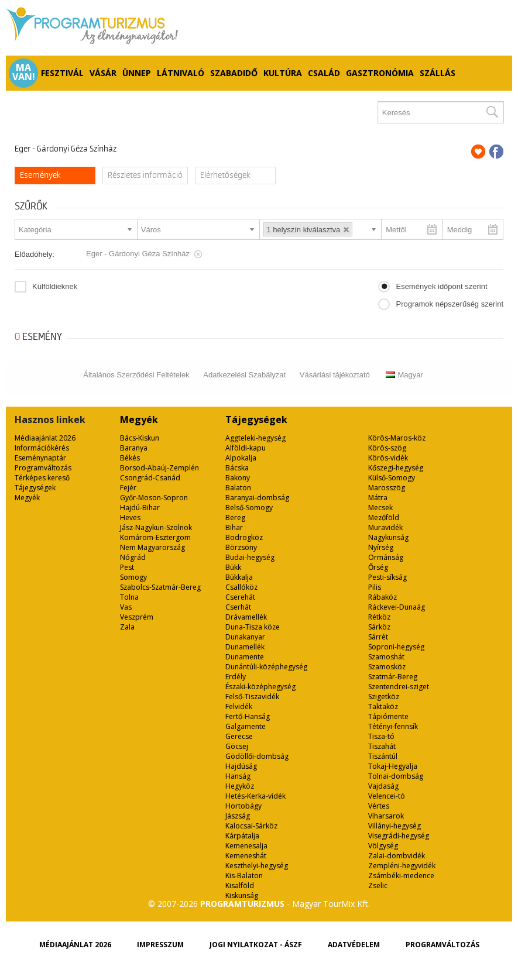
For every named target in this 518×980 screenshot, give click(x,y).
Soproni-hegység (396, 647)
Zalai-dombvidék (397, 856)
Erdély (236, 677)
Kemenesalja (246, 846)
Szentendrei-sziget (399, 687)
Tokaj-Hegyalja (393, 766)
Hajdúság (241, 766)
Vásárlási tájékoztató (335, 375)
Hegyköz (240, 786)
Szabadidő (234, 73)
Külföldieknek (55, 286)
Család (324, 73)
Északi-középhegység (260, 687)
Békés (130, 458)
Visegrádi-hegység (399, 836)
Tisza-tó (381, 736)
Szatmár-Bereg (393, 677)
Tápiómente (388, 716)
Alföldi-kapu (246, 448)
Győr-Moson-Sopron (154, 498)
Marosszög (387, 488)
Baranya (134, 448)
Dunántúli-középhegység (266, 667)
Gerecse (239, 736)
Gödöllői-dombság (257, 756)
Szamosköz (387, 667)
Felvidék (239, 706)
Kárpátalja (242, 836)
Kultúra (283, 73)
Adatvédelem (354, 945)
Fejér (128, 488)
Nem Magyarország (152, 547)
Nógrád (133, 557)
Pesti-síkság (387, 577)
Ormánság (386, 557)
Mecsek (380, 508)
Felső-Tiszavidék (252, 697)
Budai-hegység (250, 557)
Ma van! (24, 72)
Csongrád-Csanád (150, 478)
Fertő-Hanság (248, 716)
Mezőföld (384, 517)
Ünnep (137, 73)
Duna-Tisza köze (253, 627)
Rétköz (379, 617)
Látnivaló (181, 73)
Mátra (378, 498)
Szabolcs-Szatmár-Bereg (160, 587)
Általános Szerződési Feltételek (136, 375)
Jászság (238, 816)
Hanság (238, 776)
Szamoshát (386, 657)
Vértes (379, 806)
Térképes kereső (42, 478)
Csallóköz (241, 587)
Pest (127, 567)
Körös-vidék (388, 458)
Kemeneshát (246, 856)
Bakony (238, 478)
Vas (126, 607)
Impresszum (160, 945)
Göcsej (237, 746)
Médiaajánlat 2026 (45, 438)
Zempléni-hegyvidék (402, 866)
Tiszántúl (383, 756)
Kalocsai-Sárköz (251, 826)
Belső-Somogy (249, 508)
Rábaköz (383, 597)
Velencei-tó (387, 796)
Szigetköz (384, 697)
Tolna (129, 597)
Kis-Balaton (244, 876)
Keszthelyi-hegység (257, 866)
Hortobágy (243, 806)
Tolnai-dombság (396, 776)
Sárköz (379, 627)
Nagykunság (388, 537)
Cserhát (238, 607)
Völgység (383, 846)
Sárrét (378, 637)
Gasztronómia (380, 73)
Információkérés (42, 448)
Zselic (378, 886)
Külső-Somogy (392, 478)
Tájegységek (35, 488)
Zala (127, 627)
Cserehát (240, 597)
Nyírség (381, 547)
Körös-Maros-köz (397, 438)
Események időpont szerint (441, 286)
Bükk (233, 567)
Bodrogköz (244, 537)
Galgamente (246, 726)
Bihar (234, 527)
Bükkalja (239, 577)
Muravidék (385, 527)
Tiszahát (382, 746)
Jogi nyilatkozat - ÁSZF (256, 945)
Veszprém (137, 617)
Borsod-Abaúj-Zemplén (159, 468)
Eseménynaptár (40, 458)
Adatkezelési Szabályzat (244, 375)
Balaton (238, 488)
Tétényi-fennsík (393, 726)
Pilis (375, 587)
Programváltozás (43, 468)
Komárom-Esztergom (155, 537)
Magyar (404, 375)
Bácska (237, 468)
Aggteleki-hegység (255, 438)
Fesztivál (62, 73)
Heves (130, 517)
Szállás (438, 73)
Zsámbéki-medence (401, 876)
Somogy (133, 577)
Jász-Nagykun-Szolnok (156, 527)
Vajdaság (383, 786)
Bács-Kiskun (140, 438)
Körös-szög (387, 448)
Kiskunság (242, 895)
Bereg (235, 517)
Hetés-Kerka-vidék (255, 796)
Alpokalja (241, 458)
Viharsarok (386, 816)
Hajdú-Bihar (140, 508)
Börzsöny (241, 547)
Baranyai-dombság (257, 498)
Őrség (378, 567)
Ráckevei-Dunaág (397, 607)
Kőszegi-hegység (396, 468)
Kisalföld (240, 886)
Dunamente (245, 657)
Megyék (27, 498)
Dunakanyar (245, 637)
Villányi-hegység (394, 826)
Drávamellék (246, 617)
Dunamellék (245, 647)
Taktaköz (383, 706)
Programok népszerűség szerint (450, 304)
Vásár (103, 73)
